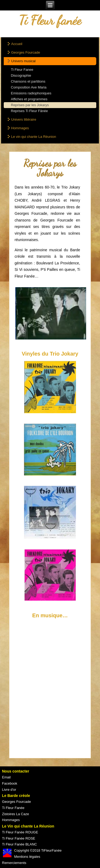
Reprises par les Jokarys (30, 105)
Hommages (20, 128)
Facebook (10, 783)
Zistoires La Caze (16, 814)
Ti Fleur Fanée (13, 808)
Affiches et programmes (29, 99)
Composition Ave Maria (29, 87)
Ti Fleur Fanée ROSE (19, 838)
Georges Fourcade (26, 52)
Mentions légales (27, 857)
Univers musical (23, 61)
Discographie (21, 75)
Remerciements (14, 863)
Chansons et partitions (28, 81)
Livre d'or (9, 790)
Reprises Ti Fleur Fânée (29, 111)
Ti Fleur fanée (50, 20)
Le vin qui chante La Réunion (34, 137)
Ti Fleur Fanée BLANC (20, 844)
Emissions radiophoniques (31, 93)
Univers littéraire (24, 119)
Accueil (17, 44)
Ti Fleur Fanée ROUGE (20, 832)
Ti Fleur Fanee (22, 70)
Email (7, 777)
